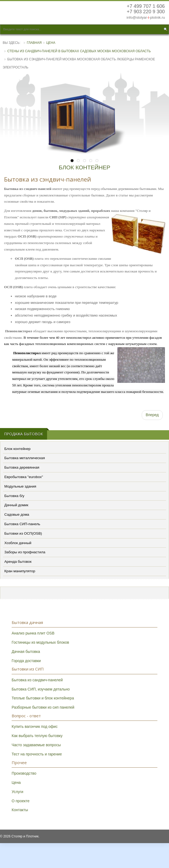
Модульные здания (20, 486)
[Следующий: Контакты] (152, 415)
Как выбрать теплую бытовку (37, 736)
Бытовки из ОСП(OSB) (23, 533)
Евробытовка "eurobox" (24, 477)
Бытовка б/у (14, 496)
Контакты (20, 810)
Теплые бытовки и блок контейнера (43, 698)
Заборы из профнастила (25, 552)
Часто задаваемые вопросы (36, 745)
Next (161, 120)
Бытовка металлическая (25, 458)
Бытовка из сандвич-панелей (37, 680)
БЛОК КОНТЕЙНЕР (84, 167)
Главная (34, 43)
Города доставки (26, 661)
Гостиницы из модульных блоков (40, 642)
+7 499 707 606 (146, 6)
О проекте (21, 801)
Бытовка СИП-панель (22, 524)
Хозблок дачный (18, 543)
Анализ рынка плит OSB (33, 633)
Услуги (17, 792)
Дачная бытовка (26, 652)
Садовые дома (17, 514)
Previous (8, 120)
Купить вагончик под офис (35, 726)
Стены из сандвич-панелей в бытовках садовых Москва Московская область (79, 51)
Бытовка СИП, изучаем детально (41, 689)
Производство (24, 773)
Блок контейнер (17, 449)
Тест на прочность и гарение (37, 754)
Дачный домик (16, 505)
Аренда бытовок (18, 562)
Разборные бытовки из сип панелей (43, 707)
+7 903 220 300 (146, 12)
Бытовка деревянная (22, 467)
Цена (51, 43)
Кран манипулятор (20, 571)
